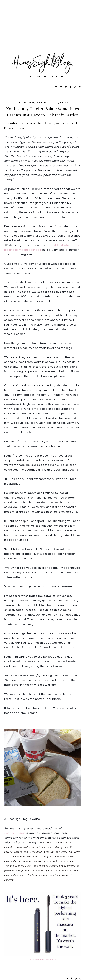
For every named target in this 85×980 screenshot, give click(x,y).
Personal (65, 103)
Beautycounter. (15, 833)
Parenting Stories (47, 103)
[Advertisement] (42, 30)
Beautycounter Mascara (43, 960)
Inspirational (26, 103)
